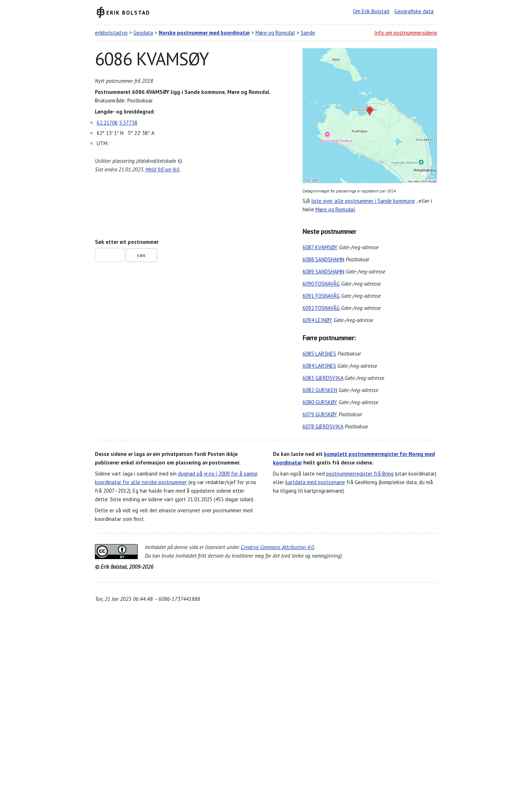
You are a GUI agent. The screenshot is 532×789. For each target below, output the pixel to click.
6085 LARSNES (319, 354)
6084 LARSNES (319, 366)
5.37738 (128, 123)
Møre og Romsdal (275, 33)
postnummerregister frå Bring (360, 474)
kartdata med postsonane (315, 482)
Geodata (143, 33)
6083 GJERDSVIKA (323, 378)
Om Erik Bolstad (371, 11)
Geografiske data (414, 11)
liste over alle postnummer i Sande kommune (363, 201)
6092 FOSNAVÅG (321, 308)
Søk (141, 256)
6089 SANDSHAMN (323, 272)
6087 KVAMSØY (320, 247)
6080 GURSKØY (320, 402)
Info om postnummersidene (406, 33)
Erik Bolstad (128, 12)
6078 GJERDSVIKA (323, 426)
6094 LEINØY (317, 320)
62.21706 (107, 123)
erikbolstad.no (111, 33)
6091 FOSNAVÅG (321, 296)
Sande (308, 33)
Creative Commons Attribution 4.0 (277, 547)
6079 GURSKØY (320, 414)
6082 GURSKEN (320, 390)
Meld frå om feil (163, 169)
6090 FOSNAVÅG (321, 284)
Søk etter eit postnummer (127, 242)
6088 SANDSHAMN (323, 259)
